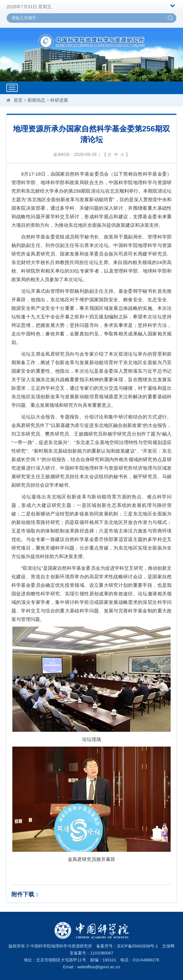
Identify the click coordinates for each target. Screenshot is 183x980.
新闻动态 (36, 100)
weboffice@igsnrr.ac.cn (99, 967)
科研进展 (59, 100)
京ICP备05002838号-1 (137, 946)
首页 (18, 100)
